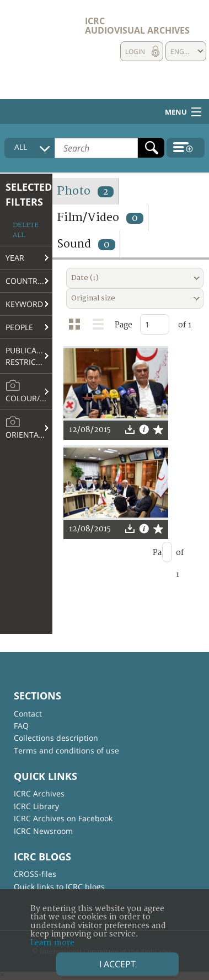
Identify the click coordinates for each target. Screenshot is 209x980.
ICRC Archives (39, 793)
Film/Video (100, 217)
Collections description (56, 738)
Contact (28, 714)
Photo (85, 191)
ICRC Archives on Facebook (63, 818)
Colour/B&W (29, 391)
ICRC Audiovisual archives (137, 26)
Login (135, 52)
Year (15, 258)
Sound (86, 244)
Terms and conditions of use (66, 750)
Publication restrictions (29, 356)
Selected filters (29, 194)
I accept (117, 964)
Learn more (52, 943)
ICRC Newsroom (43, 831)
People (19, 327)
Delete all (26, 230)
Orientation (29, 428)
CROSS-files (35, 874)
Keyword (24, 304)
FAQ (21, 726)
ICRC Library (36, 806)
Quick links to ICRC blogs (59, 887)
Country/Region (29, 281)
